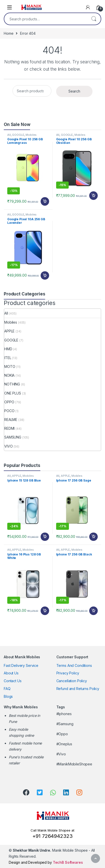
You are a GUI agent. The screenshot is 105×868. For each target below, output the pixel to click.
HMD (8, 349)
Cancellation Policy (72, 681)
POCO (9, 411)
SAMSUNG (13, 437)
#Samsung (65, 724)
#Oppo (62, 734)
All (9, 135)
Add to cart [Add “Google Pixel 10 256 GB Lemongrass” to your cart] (45, 201)
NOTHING (12, 384)
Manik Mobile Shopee (50, 850)
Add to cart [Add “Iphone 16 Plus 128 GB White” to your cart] (45, 611)
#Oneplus (64, 744)
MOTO (10, 366)
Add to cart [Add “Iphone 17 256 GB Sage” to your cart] (93, 537)
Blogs (8, 696)
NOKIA (9, 375)
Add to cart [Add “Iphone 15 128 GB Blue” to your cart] (45, 537)
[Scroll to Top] (95, 858)
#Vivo (61, 754)
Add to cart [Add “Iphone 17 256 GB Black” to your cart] (93, 611)
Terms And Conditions (74, 665)
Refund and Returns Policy (78, 689)
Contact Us (13, 681)
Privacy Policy (68, 673)
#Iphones (64, 714)
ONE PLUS (13, 393)
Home (9, 33)
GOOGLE (18, 135)
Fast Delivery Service (21, 665)
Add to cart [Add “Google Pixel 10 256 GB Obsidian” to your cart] (93, 196)
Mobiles (31, 135)
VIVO (8, 446)
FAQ (7, 689)
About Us (11, 673)
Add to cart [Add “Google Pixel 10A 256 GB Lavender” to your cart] (45, 276)
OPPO (9, 402)
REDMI (9, 428)
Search (94, 19)
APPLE (9, 331)
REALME (11, 420)
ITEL (8, 358)
